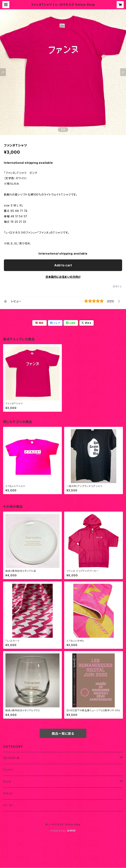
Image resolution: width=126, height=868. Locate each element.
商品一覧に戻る (63, 734)
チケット (8, 793)
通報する (117, 286)
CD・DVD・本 (11, 758)
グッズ (7, 782)
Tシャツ (8, 770)
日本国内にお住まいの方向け (63, 277)
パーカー (9, 805)
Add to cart (63, 265)
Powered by (63, 831)
